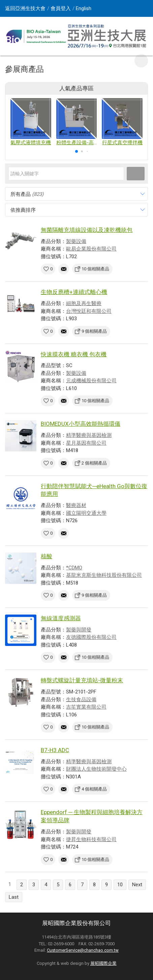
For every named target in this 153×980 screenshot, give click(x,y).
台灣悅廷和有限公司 (89, 311)
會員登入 (61, 8)
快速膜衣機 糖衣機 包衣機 (74, 354)
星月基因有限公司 (86, 443)
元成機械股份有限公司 (91, 381)
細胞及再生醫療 (84, 303)
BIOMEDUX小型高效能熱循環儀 (81, 424)
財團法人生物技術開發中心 (96, 769)
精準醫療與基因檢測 (89, 435)
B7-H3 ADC (55, 750)
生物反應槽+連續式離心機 (74, 292)
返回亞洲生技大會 (25, 8)
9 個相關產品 (94, 331)
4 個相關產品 (94, 789)
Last (14, 897)
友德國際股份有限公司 (91, 637)
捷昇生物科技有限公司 (91, 839)
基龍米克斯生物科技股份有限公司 (104, 575)
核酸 (47, 556)
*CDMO (74, 568)
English (84, 8)
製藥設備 (76, 241)
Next (137, 885)
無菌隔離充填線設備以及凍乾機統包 (87, 230)
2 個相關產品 (94, 463)
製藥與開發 (79, 630)
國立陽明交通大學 (86, 513)
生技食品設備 (81, 700)
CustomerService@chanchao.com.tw (83, 950)
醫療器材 (76, 505)
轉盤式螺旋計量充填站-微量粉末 (82, 680)
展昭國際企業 (103, 963)
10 (120, 885)
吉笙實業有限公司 (86, 707)
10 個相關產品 (95, 269)
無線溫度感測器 (61, 618)
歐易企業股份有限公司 (91, 249)
